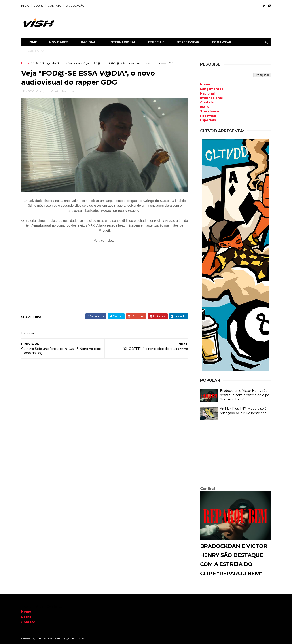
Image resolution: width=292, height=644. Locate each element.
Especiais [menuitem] (208, 120)
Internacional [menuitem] (211, 98)
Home (32, 42)
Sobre (26, 617)
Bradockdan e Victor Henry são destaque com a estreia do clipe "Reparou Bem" (245, 395)
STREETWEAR (188, 42)
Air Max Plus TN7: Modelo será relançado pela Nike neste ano (243, 411)
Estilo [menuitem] (205, 107)
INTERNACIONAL (123, 42)
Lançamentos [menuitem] (212, 89)
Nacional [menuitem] (207, 93)
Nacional (74, 63)
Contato (28, 622)
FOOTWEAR (222, 42)
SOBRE (39, 6)
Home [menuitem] (205, 84)
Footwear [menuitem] (208, 116)
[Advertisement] (235, 454)
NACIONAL (89, 42)
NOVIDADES (59, 42)
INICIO (25, 6)
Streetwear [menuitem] (210, 111)
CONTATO (55, 6)
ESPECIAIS (156, 42)
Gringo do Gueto (54, 63)
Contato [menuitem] (207, 102)
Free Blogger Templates (69, 638)
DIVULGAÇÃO (75, 6)
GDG (36, 63)
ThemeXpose (44, 638)
